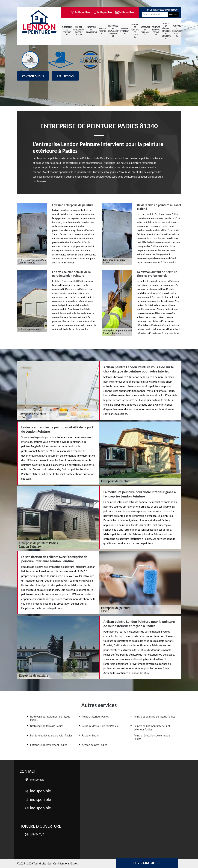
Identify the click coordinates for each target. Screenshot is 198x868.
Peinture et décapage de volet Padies (51, 735)
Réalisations (65, 76)
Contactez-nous (33, 76)
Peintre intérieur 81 (125, 31)
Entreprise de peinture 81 (67, 31)
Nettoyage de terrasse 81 (145, 31)
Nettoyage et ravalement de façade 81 (113, 31)
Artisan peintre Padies (94, 745)
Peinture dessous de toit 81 (156, 31)
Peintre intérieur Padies (95, 717)
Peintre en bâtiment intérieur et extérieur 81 (166, 31)
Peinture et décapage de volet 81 (177, 31)
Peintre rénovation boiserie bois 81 (79, 31)
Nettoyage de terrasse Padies (47, 726)
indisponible (80, 12)
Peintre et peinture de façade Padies (154, 717)
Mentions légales (68, 863)
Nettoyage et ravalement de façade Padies (50, 718)
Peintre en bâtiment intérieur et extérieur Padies (152, 728)
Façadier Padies (91, 735)
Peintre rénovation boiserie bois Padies (152, 737)
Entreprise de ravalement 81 (92, 31)
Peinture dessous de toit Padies (100, 726)
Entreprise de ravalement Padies (49, 745)
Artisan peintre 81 (102, 31)
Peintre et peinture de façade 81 (135, 31)
